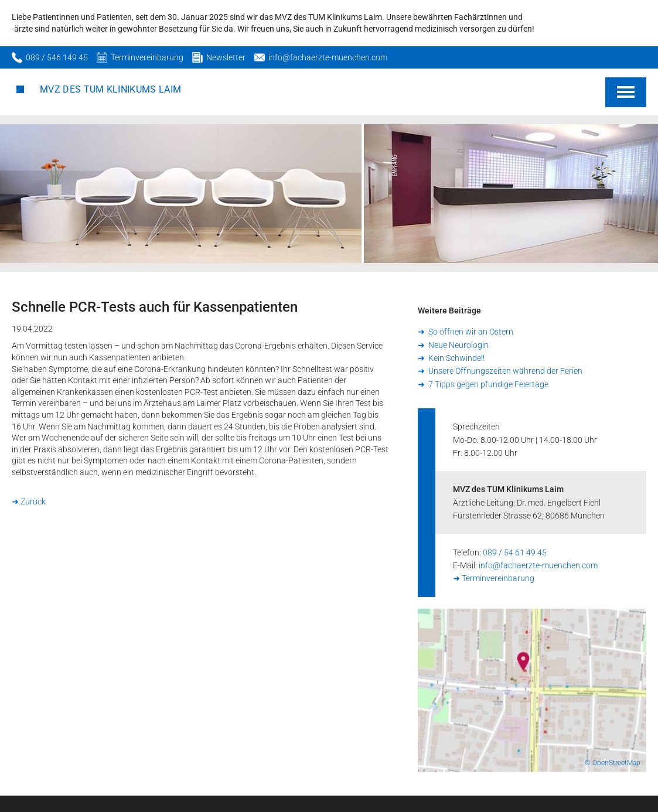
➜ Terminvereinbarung (494, 578)
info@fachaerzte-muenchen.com (328, 57)
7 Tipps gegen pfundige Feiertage (487, 384)
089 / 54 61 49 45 (515, 552)
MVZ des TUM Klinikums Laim (110, 89)
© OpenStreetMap (613, 763)
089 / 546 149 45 (57, 57)
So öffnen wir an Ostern (470, 332)
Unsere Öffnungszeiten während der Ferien (504, 371)
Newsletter (226, 57)
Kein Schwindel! (456, 358)
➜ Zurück (29, 501)
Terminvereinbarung (147, 57)
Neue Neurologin (458, 345)
